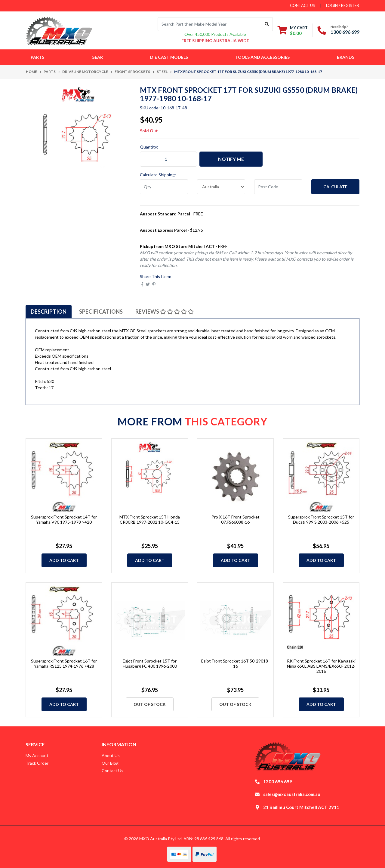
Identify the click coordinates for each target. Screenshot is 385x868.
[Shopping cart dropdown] (293, 30)
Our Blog (110, 763)
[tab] (49, 312)
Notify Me (231, 159)
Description (49, 312)
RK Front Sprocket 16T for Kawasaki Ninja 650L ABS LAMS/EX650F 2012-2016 (321, 666)
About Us (111, 755)
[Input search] (209, 24)
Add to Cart (64, 560)
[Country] (221, 187)
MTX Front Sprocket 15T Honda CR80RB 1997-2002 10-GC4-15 (150, 519)
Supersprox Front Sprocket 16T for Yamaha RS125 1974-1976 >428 (64, 663)
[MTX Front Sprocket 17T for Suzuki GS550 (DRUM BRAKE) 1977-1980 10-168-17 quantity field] (168, 159)
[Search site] (267, 24)
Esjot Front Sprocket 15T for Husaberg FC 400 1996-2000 (150, 663)
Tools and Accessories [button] (262, 57)
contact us (302, 5)
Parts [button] (37, 57)
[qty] (164, 187)
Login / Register (343, 5)
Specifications (101, 312)
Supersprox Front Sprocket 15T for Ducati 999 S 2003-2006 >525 (321, 519)
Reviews (165, 312)
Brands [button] (346, 57)
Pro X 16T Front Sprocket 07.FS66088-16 (236, 519)
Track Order (37, 763)
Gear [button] (97, 57)
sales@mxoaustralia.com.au (292, 794)
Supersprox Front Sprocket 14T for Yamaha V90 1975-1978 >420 (64, 519)
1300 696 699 (345, 32)
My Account (37, 755)
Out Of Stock (150, 704)
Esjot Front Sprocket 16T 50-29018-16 (235, 663)
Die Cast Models (169, 57)
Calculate (335, 187)
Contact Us (112, 771)
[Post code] (278, 187)
